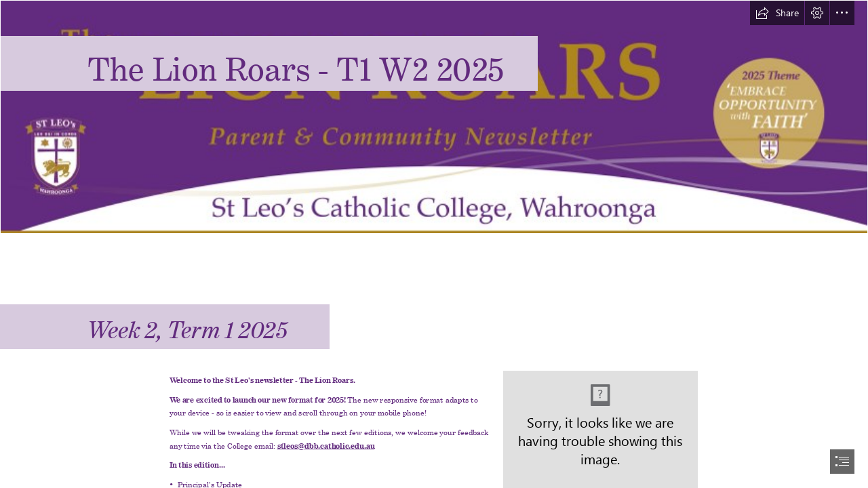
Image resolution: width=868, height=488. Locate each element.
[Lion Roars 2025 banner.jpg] (434, 117)
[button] (777, 13)
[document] (434, 244)
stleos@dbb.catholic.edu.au (326, 444)
